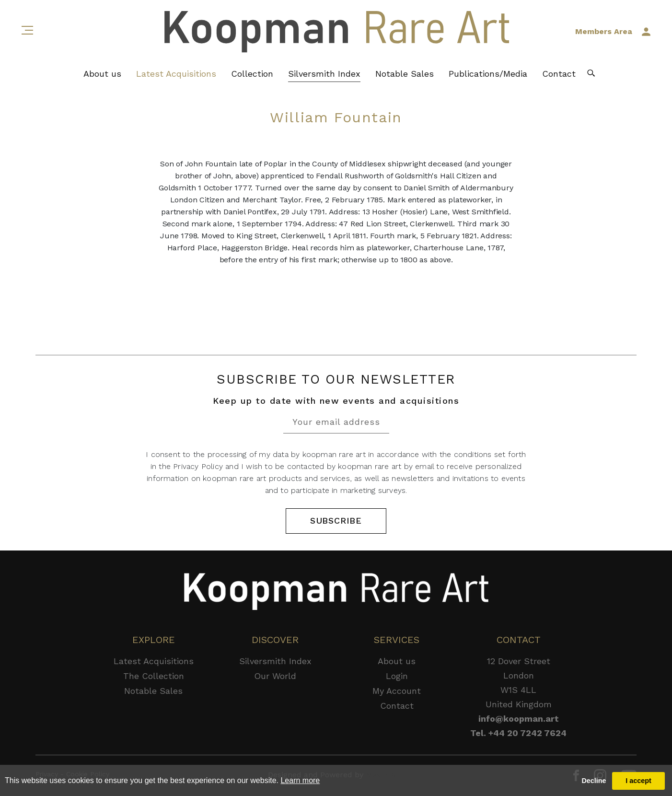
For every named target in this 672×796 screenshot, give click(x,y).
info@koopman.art (519, 719)
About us (102, 75)
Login (397, 676)
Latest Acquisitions (176, 75)
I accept (638, 781)
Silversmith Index (324, 75)
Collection (252, 75)
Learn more (300, 780)
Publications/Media (488, 75)
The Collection (154, 676)
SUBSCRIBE (336, 521)
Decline (594, 781)
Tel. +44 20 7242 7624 (518, 733)
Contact (559, 75)
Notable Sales (405, 75)
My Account (397, 691)
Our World (275, 676)
